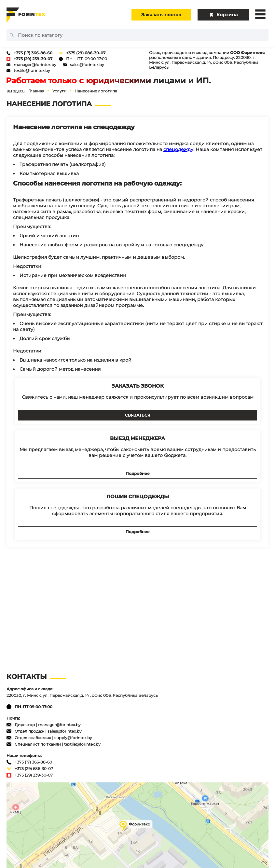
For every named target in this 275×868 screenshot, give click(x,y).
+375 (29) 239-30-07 (33, 59)
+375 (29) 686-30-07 (86, 53)
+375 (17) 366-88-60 (33, 53)
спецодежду (178, 149)
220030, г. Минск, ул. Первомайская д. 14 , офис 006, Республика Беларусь (82, 695)
